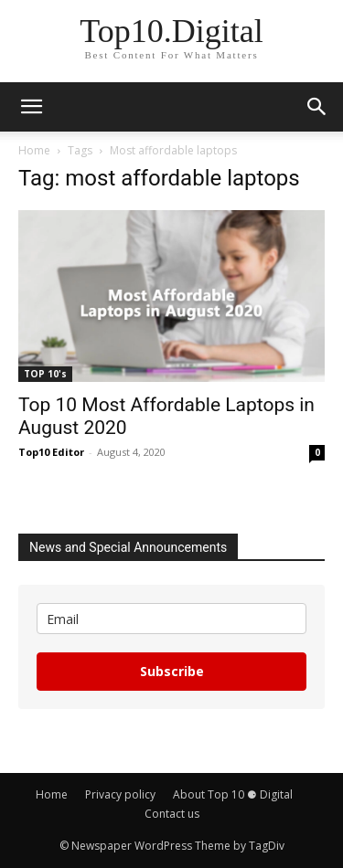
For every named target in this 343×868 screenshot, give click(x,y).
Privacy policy (120, 794)
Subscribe (172, 671)
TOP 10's (45, 374)
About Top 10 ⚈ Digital (233, 794)
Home (34, 150)
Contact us (172, 814)
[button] (31, 107)
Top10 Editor (51, 452)
